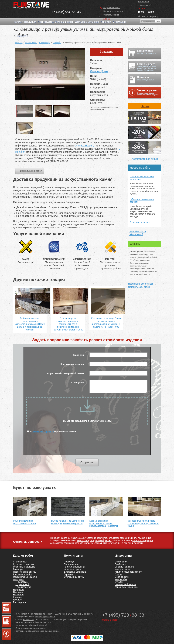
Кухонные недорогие (24, 564)
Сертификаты (122, 577)
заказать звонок (63, 543)
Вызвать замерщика (113, 11)
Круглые (17, 600)
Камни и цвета (122, 569)
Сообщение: (78, 383)
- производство (23, 587)
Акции (145, 106)
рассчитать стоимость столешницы (115, 538)
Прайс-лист (121, 564)
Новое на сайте (140, 168)
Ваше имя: (79, 355)
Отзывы (135, 244)
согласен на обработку (43, 431)
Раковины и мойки (23, 574)
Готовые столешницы (75, 567)
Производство (71, 564)
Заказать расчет (111, 15)
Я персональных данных (51, 431)
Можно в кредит (110, 620)
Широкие (18, 597)
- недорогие (22, 582)
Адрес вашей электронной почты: (66, 373)
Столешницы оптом (74, 577)
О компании (121, 562)
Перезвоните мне (112, 8)
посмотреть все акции (145, 159)
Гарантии (69, 574)
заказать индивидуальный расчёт (94, 540)
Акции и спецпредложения (128, 572)
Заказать (106, 52)
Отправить (87, 462)
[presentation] (87, 446)
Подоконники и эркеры (25, 572)
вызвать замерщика (143, 540)
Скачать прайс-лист (125, 567)
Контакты (22, 36)
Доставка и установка (75, 572)
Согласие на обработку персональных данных (38, 631)
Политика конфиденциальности (31, 628)
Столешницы (20, 562)
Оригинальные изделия (25, 577)
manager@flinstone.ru (45, 617)
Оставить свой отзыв (139, 287)
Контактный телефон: (73, 364)
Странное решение (140, 222)
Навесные (18, 595)
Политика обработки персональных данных (126, 586)
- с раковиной (23, 584)
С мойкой (18, 592)
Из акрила (18, 579)
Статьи (118, 574)
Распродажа (20, 602)
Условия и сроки (72, 569)
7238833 (66, 12)
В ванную (18, 569)
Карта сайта (121, 579)
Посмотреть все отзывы (141, 284)
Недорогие (19, 590)
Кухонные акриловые (24, 567)
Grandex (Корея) (100, 71)
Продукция (69, 562)
